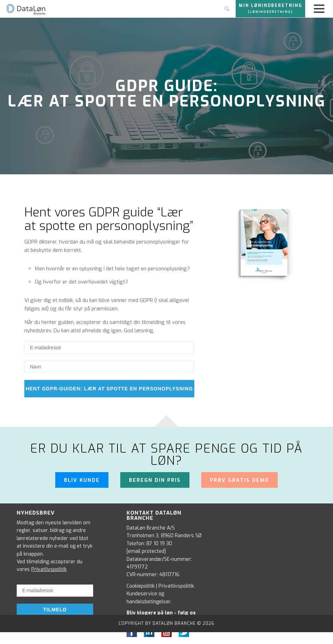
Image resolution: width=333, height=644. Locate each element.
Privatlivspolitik (49, 569)
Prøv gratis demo (239, 480)
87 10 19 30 (159, 544)
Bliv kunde (82, 480)
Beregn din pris (155, 480)
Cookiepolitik (141, 586)
